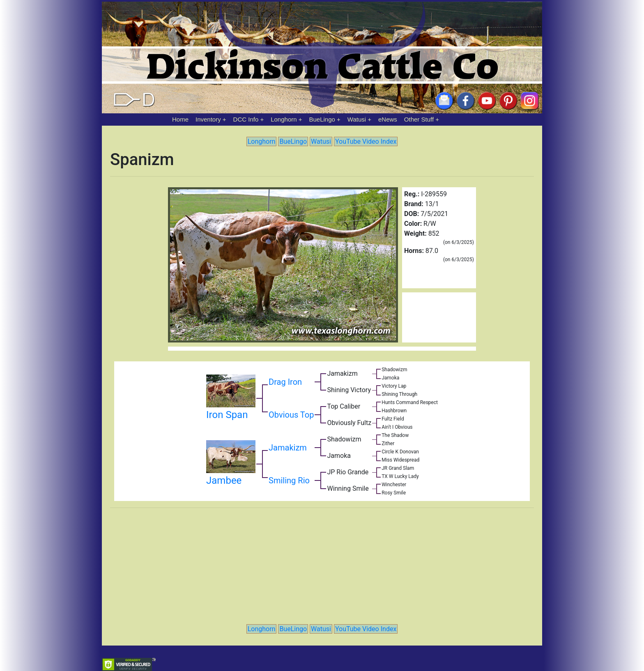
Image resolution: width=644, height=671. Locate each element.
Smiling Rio (289, 480)
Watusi (357, 119)
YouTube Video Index (366, 141)
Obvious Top (291, 415)
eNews (388, 119)
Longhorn (284, 119)
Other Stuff (419, 119)
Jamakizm (288, 448)
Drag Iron (285, 382)
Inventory (208, 119)
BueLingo (322, 119)
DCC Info (246, 119)
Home (180, 119)
